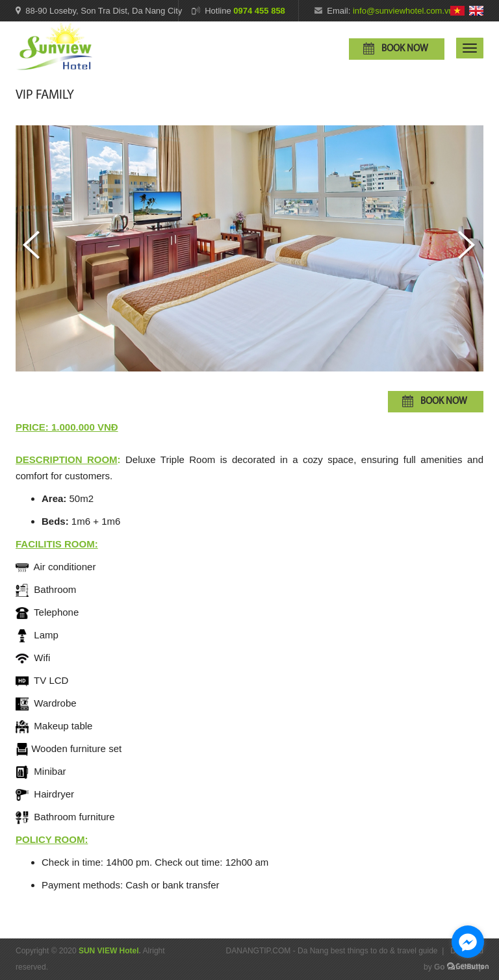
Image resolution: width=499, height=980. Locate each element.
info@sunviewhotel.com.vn (403, 11)
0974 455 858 (259, 11)
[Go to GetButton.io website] (468, 967)
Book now (405, 49)
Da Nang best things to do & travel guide (367, 951)
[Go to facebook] (468, 942)
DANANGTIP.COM (259, 951)
